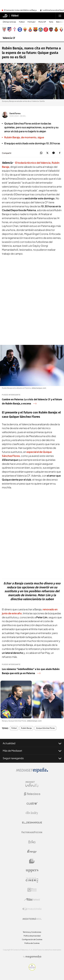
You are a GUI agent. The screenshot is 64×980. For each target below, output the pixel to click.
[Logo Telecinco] (32, 794)
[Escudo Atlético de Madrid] (9, 29)
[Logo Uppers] (32, 871)
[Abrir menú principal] (60, 16)
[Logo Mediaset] (32, 772)
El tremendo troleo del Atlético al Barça (20, 10)
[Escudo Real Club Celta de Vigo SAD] (15, 29)
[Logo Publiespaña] (32, 909)
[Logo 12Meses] (32, 890)
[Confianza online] (32, 970)
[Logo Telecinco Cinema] (32, 880)
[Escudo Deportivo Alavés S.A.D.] (20, 29)
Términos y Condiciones (32, 932)
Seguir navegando (32, 758)
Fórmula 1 (32, 22)
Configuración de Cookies (32, 939)
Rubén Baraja (26, 728)
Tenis (51, 22)
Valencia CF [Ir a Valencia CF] (9, 38)
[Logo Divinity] (32, 813)
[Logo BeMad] (32, 861)
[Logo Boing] (32, 842)
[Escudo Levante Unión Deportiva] (51, 29)
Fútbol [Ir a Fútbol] (15, 16)
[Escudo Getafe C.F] (41, 29)
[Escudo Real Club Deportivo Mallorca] (56, 29)
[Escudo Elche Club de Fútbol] (25, 29)
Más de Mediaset (32, 751)
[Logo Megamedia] (33, 957)
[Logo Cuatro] (32, 803)
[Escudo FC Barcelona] (35, 29)
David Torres (15, 113)
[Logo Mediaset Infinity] (32, 784)
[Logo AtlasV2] (32, 899)
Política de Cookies (32, 943)
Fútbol (22, 22)
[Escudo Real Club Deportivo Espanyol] (30, 29)
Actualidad (32, 743)
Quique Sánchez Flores (45, 728)
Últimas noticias (9, 22)
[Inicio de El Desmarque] (5, 16)
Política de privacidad (32, 936)
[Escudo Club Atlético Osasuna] (61, 29)
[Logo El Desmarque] (32, 823)
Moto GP (42, 22)
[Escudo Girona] (46, 29)
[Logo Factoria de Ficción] (32, 832)
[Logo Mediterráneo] (32, 919)
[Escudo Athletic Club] (4, 29)
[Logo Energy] (32, 851)
